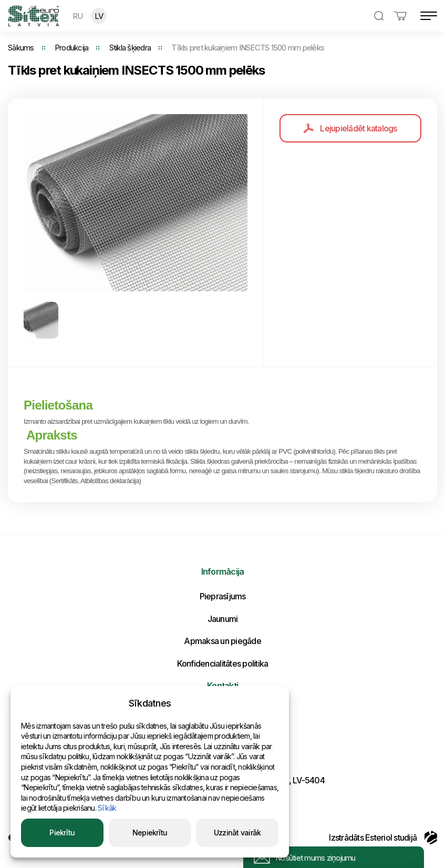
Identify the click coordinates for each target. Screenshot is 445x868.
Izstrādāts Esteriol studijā (383, 838)
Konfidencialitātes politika (223, 663)
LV (99, 16)
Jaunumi (223, 619)
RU (78, 16)
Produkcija (72, 48)
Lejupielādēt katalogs (350, 128)
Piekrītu (62, 833)
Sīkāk (107, 808)
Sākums (21, 48)
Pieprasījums (223, 596)
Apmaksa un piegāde (222, 641)
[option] (136, 203)
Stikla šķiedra (130, 48)
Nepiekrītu (150, 833)
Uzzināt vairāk (237, 833)
